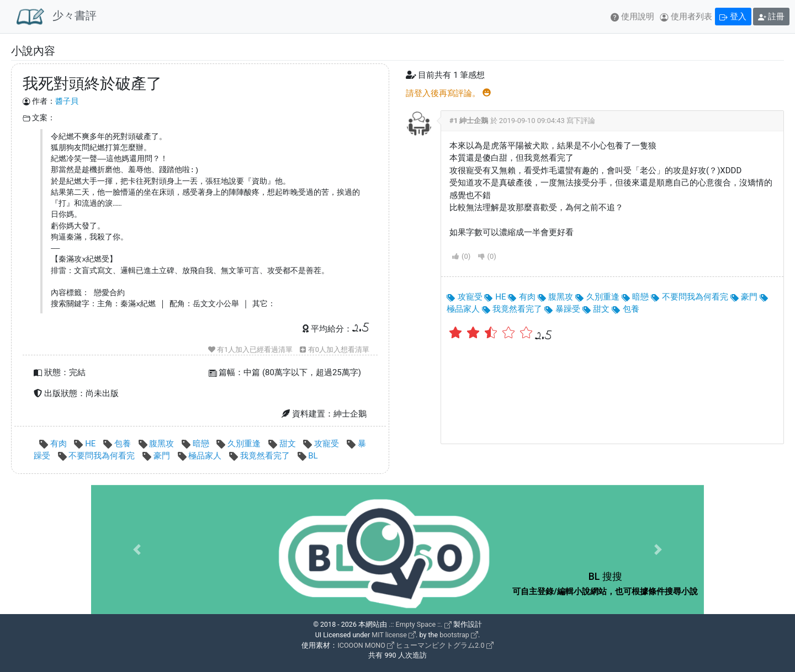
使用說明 (632, 17)
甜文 (283, 444)
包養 (118, 444)
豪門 (157, 456)
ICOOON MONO (365, 645)
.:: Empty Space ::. (420, 624)
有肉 (54, 444)
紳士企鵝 (474, 121)
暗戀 (196, 444)
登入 (733, 17)
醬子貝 (67, 101)
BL (308, 456)
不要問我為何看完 (97, 456)
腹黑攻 (157, 444)
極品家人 (201, 456)
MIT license (394, 635)
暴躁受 (562, 309)
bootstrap (459, 635)
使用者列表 (686, 17)
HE (86, 444)
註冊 (772, 17)
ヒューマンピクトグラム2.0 (444, 645)
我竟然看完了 (260, 456)
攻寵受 (322, 444)
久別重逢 (239, 444)
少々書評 (57, 17)
